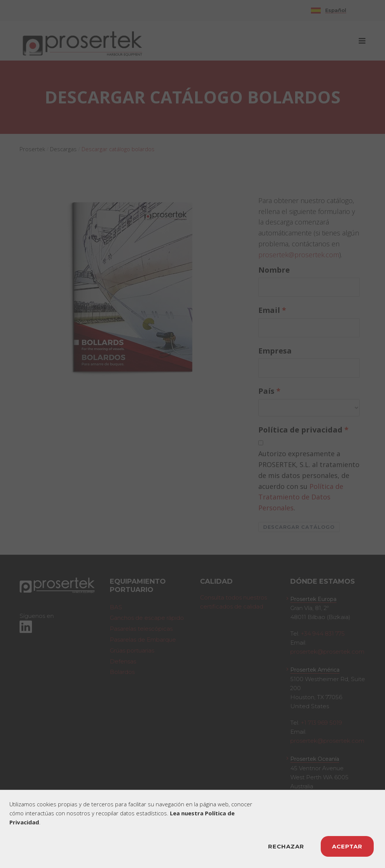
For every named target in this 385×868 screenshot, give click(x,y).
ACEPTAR (347, 846)
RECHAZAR (286, 846)
